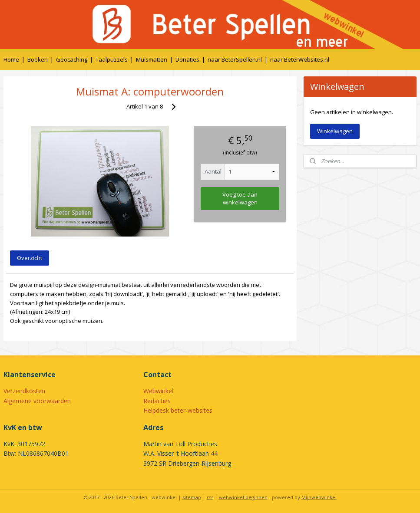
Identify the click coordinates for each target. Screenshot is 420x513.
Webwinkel (158, 391)
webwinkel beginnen (243, 497)
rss (210, 497)
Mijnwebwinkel (319, 497)
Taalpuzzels (112, 59)
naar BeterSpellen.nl (235, 59)
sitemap (192, 497)
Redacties (157, 401)
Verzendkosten (24, 391)
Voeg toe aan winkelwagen (240, 198)
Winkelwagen (335, 131)
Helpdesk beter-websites (178, 410)
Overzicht (30, 258)
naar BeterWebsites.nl (300, 59)
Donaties (187, 59)
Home (11, 59)
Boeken (38, 59)
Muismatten (152, 59)
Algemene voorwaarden (37, 401)
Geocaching (72, 59)
